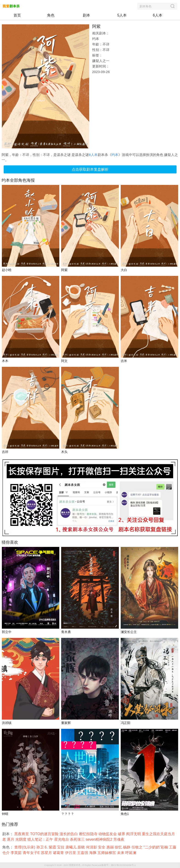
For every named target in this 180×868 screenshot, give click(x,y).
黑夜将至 (22, 834)
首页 (17, 15)
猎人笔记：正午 (41, 839)
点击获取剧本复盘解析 (90, 169)
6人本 (158, 15)
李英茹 (17, 853)
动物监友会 (108, 834)
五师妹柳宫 (107, 853)
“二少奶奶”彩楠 (156, 847)
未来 (121, 853)
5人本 (122, 15)
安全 (102, 847)
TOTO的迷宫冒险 (45, 834)
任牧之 (137, 847)
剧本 (86, 15)
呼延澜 (131, 853)
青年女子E (32, 853)
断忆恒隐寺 (89, 834)
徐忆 (119, 847)
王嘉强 (83, 853)
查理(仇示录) (25, 847)
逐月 (11, 839)
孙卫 (40, 847)
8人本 (93, 155)
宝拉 (61, 847)
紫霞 (53, 847)
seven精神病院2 (100, 839)
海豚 (93, 853)
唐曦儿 (71, 847)
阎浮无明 (134, 834)
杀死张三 (78, 839)
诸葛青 (59, 853)
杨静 (127, 847)
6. (47, 847)
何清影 (92, 847)
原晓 (82, 847)
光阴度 (21, 839)
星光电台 (62, 839)
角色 (51, 15)
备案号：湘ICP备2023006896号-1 (119, 865)
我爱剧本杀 (75, 865)
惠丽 (111, 847)
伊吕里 (71, 853)
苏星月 (47, 853)
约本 (115, 155)
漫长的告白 (69, 834)
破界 (122, 834)
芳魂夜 (119, 839)
